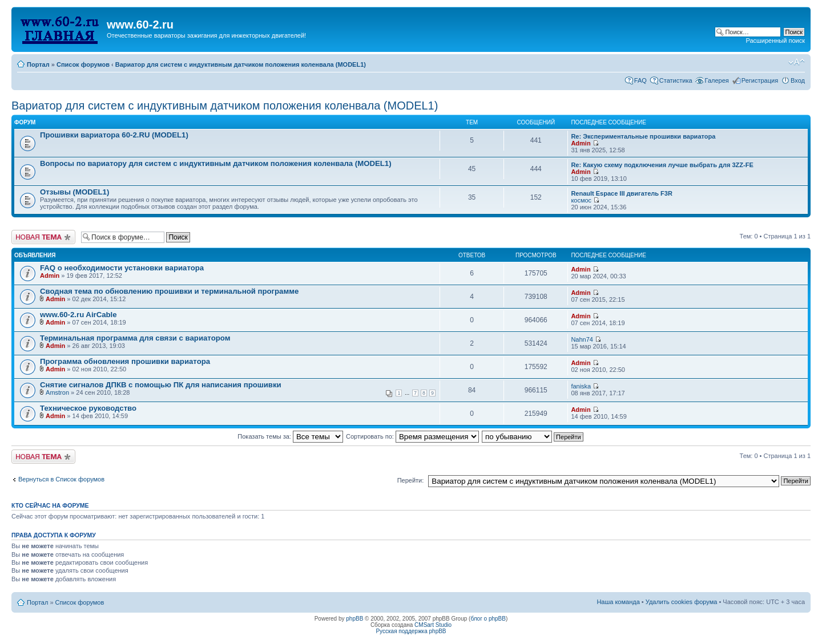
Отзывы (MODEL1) (74, 192)
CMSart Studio (433, 625)
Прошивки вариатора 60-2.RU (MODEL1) (114, 135)
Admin (581, 143)
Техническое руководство (88, 408)
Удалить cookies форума (682, 602)
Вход (798, 80)
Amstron (57, 392)
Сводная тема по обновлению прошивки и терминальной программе (169, 291)
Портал (38, 64)
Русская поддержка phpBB (411, 631)
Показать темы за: (290, 436)
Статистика (676, 80)
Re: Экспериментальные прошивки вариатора (643, 136)
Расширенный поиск (775, 40)
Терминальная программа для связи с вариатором (135, 338)
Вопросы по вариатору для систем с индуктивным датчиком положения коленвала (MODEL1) (216, 163)
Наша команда (618, 602)
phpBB (354, 619)
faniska (581, 386)
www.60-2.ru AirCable (78, 315)
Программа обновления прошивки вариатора (125, 361)
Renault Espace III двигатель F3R (622, 193)
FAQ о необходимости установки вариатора (122, 268)
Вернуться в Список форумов (61, 479)
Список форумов (83, 64)
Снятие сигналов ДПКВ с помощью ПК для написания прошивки (161, 385)
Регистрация (760, 80)
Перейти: (411, 480)
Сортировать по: (412, 436)
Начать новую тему (43, 237)
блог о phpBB (488, 619)
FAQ (640, 80)
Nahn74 (582, 339)
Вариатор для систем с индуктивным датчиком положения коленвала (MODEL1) (241, 64)
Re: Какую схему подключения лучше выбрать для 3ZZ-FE (662, 165)
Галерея (717, 80)
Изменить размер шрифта (797, 62)
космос (581, 200)
